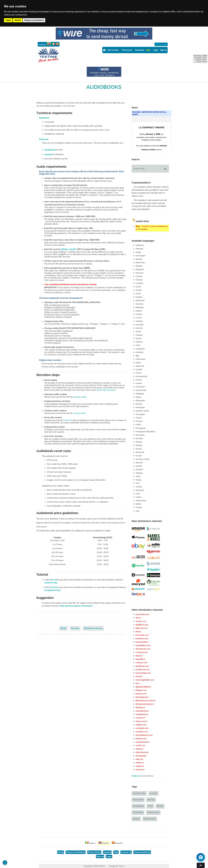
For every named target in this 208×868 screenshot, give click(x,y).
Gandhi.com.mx (143, 669)
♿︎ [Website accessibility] (5, 863)
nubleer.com (141, 725)
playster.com (141, 738)
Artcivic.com (141, 621)
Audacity (48, 154)
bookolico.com (142, 638)
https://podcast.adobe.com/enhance (76, 606)
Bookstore (140, 50)
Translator (153, 812)
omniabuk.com (142, 728)
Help (148, 50)
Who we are (127, 50)
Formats (75, 628)
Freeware (138, 812)
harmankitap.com (143, 673)
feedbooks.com (142, 666)
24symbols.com (142, 614)
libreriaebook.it (142, 697)
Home (61, 852)
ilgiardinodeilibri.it (143, 687)
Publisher (138, 800)
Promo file (67, 420)
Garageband (50, 150)
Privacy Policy (94, 852)
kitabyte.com (141, 690)
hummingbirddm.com (145, 680)
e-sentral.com (142, 652)
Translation (139, 793)
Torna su (201, 865)
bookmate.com (142, 635)
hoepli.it (139, 676)
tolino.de (139, 759)
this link (54, 580)
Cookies (107, 852)
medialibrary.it (142, 714)
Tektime (121, 866)
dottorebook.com (143, 649)
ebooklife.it (140, 659)
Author (153, 793)
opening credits (80, 397)
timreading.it (141, 756)
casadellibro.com (143, 645)
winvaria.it (140, 769)
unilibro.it (140, 763)
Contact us (126, 852)
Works (136, 819)
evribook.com (141, 663)
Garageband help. (53, 590)
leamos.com (141, 694)
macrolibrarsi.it (142, 711)
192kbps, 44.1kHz (69, 249)
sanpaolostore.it (143, 742)
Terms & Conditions (76, 852)
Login (165, 44)
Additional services (93, 628)
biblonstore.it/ (141, 628)
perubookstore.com (144, 735)
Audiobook (138, 806)
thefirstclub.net (142, 752)
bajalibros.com (142, 625)
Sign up (158, 44)
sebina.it (139, 749)
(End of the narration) (106, 390)
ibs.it (138, 683)
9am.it (138, 618)
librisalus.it (140, 707)
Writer (151, 800)
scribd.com (140, 745)
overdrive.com (142, 732)
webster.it (140, 766)
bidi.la (138, 632)
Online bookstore (142, 852)
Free (150, 806)
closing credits (79, 413)
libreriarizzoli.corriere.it (146, 701)
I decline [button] (18, 20)
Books (63, 628)
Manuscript (150, 819)
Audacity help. (51, 583)
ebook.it (139, 656)
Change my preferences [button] (34, 20)
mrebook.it (140, 718)
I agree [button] (8, 20)
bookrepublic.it (142, 642)
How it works (113, 50)
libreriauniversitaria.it (145, 704)
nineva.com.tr (142, 721)
